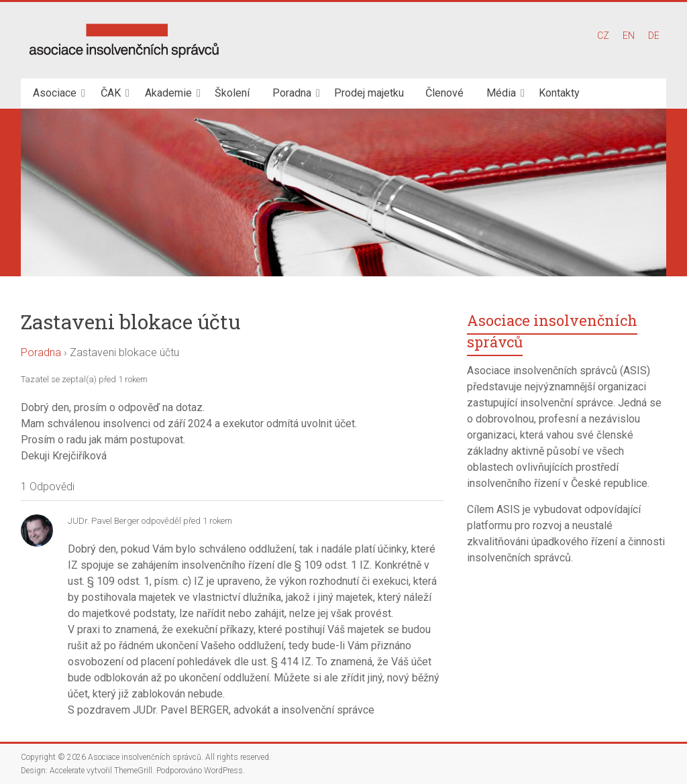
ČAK (111, 93)
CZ (603, 36)
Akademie (168, 93)
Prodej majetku (369, 93)
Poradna (292, 93)
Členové (444, 93)
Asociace (55, 93)
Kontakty (559, 93)
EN (629, 36)
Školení (232, 93)
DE (654, 36)
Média (501, 93)
